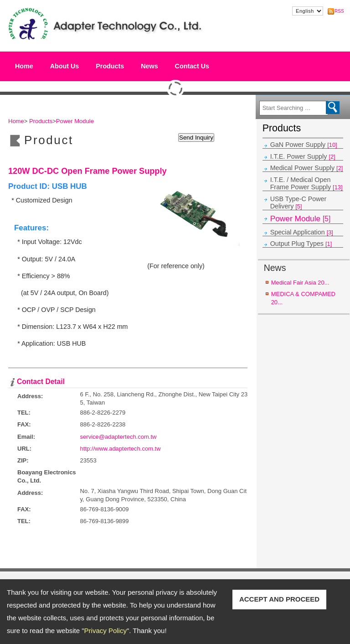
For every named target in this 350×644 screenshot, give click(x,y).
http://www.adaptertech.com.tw (121, 449)
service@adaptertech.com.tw (118, 437)
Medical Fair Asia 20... (300, 283)
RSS (338, 11)
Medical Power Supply (307, 168)
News (149, 66)
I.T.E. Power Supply (303, 156)
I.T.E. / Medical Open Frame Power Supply (306, 183)
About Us (65, 64)
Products (110, 64)
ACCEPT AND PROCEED (279, 599)
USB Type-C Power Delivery (299, 203)
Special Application (302, 232)
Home (24, 66)
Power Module (301, 218)
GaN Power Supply (304, 145)
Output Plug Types (301, 244)
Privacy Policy (106, 631)
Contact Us (192, 66)
